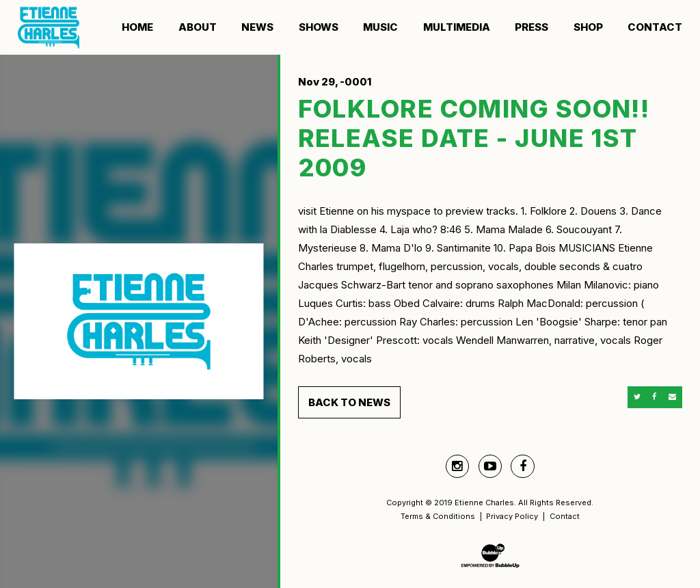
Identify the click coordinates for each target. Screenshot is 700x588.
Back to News (349, 402)
